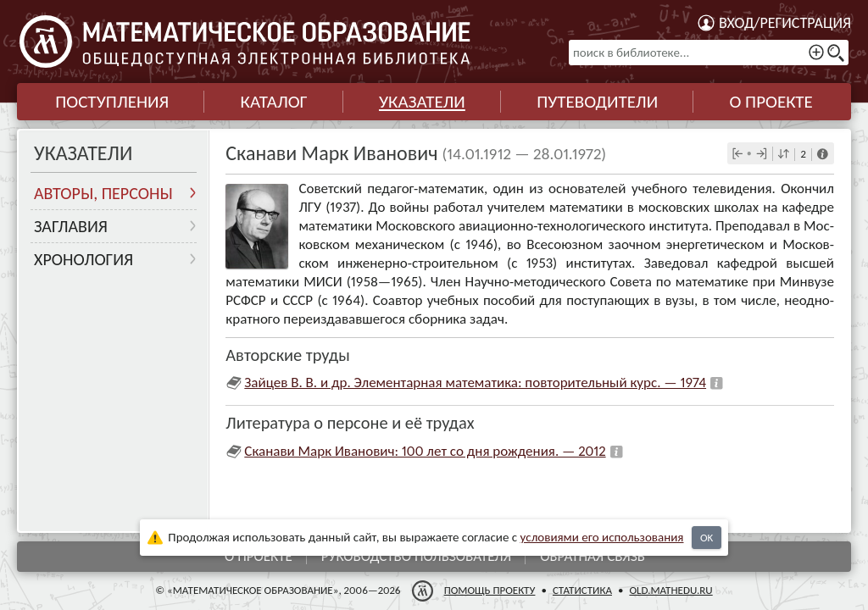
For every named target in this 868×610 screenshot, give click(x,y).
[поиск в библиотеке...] (709, 53)
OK (707, 538)
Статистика (582, 590)
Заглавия (71, 226)
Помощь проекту (490, 590)
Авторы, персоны (103, 193)
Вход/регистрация (785, 23)
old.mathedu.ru (670, 590)
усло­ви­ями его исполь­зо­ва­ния (602, 537)
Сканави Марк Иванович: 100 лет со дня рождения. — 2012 (425, 451)
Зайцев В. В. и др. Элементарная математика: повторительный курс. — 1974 (475, 383)
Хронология (83, 259)
